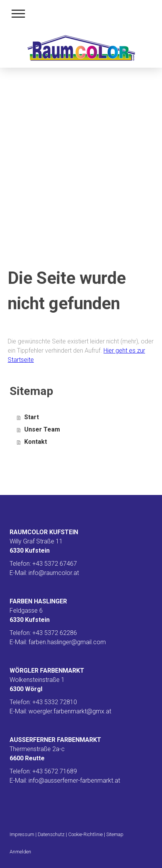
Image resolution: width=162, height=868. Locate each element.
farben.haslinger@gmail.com (67, 642)
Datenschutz (51, 834)
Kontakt (36, 442)
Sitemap (115, 834)
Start (32, 417)
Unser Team (42, 429)
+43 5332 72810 (55, 702)
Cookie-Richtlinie (85, 834)
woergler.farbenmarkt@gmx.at (70, 711)
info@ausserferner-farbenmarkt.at (74, 781)
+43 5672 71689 (55, 771)
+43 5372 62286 (55, 633)
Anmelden (20, 852)
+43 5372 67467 (55, 564)
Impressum (22, 834)
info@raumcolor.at (54, 573)
